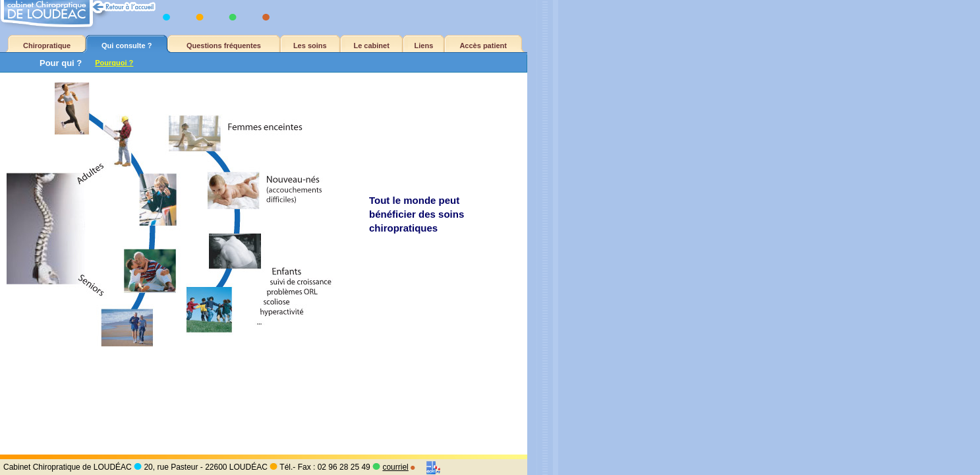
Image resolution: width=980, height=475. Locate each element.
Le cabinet (371, 46)
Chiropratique (47, 46)
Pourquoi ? (114, 63)
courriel (395, 467)
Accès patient (483, 46)
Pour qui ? (61, 63)
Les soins (310, 46)
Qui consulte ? (127, 46)
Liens (424, 46)
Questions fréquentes (224, 46)
